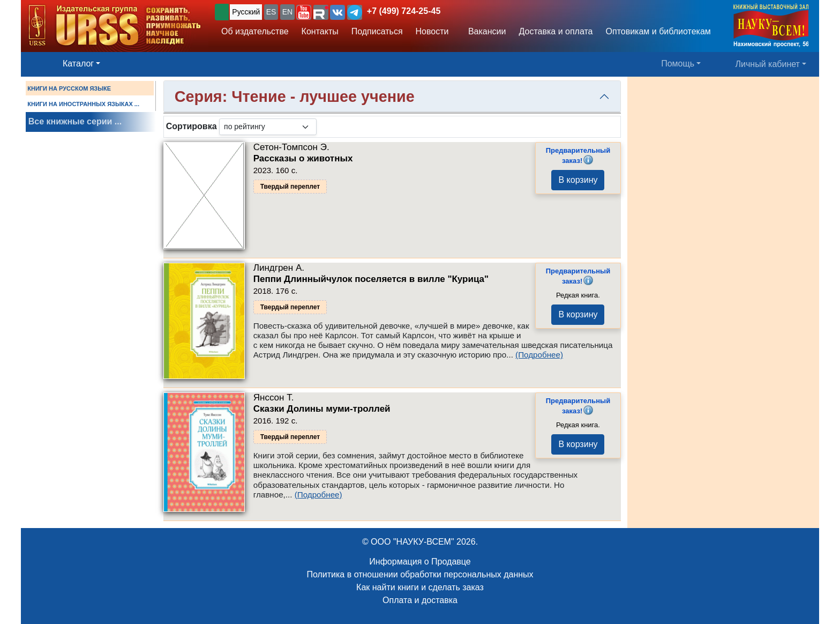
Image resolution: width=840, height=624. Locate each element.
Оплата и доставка (420, 600)
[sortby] (268, 127)
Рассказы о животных (303, 158)
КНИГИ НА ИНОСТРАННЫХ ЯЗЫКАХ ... (83, 104)
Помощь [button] (678, 64)
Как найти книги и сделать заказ (420, 587)
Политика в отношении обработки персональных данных (420, 574)
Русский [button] (246, 12)
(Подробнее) (539, 355)
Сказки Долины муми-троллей (322, 409)
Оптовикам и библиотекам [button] (658, 31)
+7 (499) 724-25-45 (404, 11)
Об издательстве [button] (255, 31)
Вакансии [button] (484, 31)
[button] (304, 12)
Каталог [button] (78, 64)
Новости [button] (432, 31)
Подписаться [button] (377, 31)
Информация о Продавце (420, 562)
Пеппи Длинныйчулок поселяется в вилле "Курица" (371, 279)
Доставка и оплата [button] (556, 31)
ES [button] (271, 12)
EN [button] (287, 12)
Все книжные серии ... (75, 121)
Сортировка (192, 126)
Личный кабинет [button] (768, 64)
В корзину (578, 180)
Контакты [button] (320, 31)
